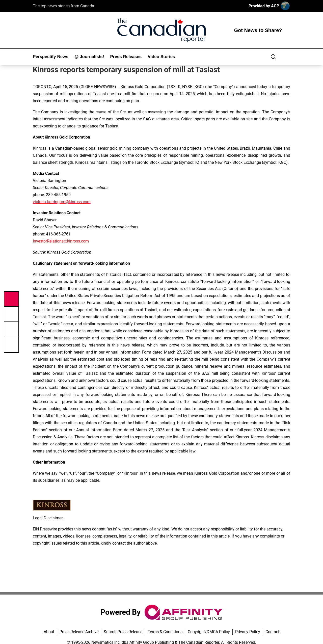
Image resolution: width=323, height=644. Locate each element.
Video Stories (161, 57)
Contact (272, 632)
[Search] (273, 57)
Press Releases (126, 57)
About (49, 632)
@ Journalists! (89, 57)
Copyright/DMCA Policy (209, 632)
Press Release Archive (79, 632)
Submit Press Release (123, 632)
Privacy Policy (248, 632)
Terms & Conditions (165, 632)
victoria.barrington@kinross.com (62, 202)
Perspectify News (51, 57)
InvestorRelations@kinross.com (61, 241)
